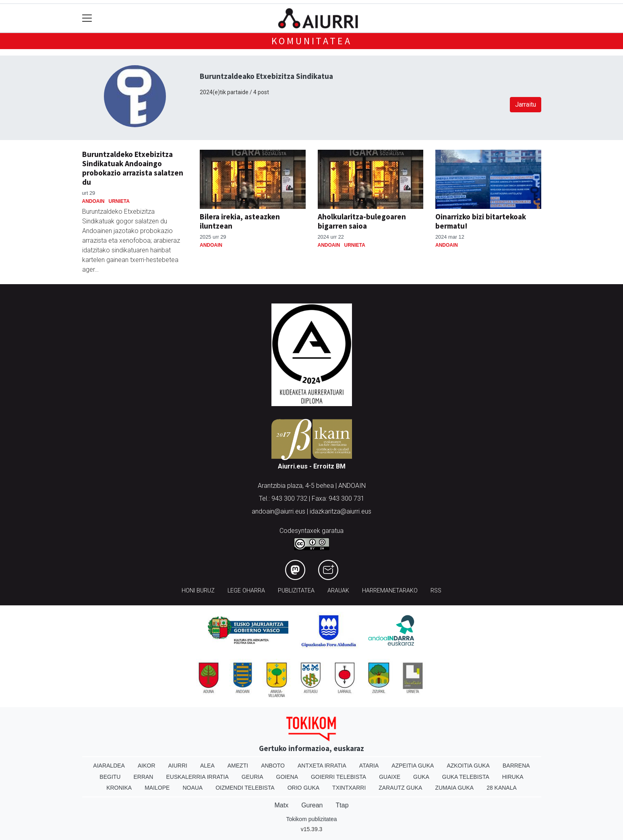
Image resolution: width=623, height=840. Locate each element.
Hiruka (513, 777)
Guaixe (390, 777)
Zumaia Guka (454, 788)
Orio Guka (303, 788)
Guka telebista (466, 777)
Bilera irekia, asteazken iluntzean (240, 221)
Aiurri (178, 766)
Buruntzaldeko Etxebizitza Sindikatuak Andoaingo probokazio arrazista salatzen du (133, 168)
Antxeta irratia (322, 766)
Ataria (369, 766)
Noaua (192, 788)
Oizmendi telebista (245, 788)
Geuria (253, 777)
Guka (421, 777)
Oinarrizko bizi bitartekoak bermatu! (481, 221)
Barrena (516, 766)
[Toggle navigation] (87, 18)
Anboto (273, 766)
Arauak (338, 591)
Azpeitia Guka (413, 766)
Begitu (110, 777)
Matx (281, 805)
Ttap (342, 805)
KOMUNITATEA (312, 41)
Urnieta (119, 201)
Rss (436, 591)
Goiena (287, 777)
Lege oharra (246, 591)
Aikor (147, 766)
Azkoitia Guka (468, 766)
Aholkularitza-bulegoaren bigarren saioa (362, 221)
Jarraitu (526, 104)
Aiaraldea (109, 766)
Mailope (157, 788)
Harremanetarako (390, 591)
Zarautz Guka (400, 788)
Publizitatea (296, 591)
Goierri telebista (338, 777)
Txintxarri (349, 788)
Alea (207, 766)
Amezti (238, 766)
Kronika (119, 788)
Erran (143, 777)
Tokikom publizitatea (311, 819)
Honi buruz (198, 591)
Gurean (312, 805)
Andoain (93, 201)
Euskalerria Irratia (197, 777)
